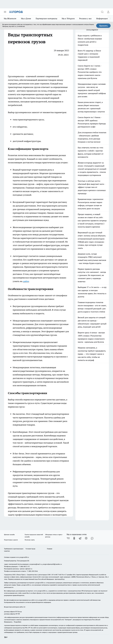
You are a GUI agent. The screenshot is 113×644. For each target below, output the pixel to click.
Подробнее (17, 622)
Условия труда (30, 549)
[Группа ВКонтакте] (68, 538)
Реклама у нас (85, 19)
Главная (50, 549)
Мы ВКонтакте (10, 19)
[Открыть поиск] (102, 12)
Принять (103, 26)
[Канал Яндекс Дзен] (86, 538)
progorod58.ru (40, 583)
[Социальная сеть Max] (92, 538)
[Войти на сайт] (108, 12)
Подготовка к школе (11, 540)
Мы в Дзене (26, 19)
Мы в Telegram (68, 19)
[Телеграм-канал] (80, 538)
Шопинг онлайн (9, 535)
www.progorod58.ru (22, 557)
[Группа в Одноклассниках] (74, 538)
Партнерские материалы (46, 19)
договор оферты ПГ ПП (12, 614)
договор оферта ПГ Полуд (13, 612)
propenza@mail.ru (36, 564)
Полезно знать (30, 540)
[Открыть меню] (5, 12)
